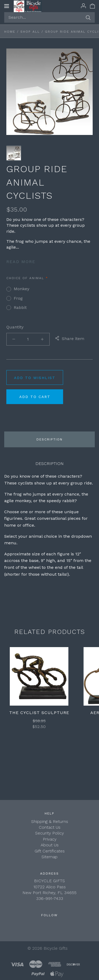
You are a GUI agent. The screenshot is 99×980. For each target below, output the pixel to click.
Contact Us (50, 827)
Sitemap (49, 857)
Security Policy (49, 833)
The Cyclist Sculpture (39, 713)
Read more (21, 262)
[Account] (83, 6)
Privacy (50, 839)
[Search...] (49, 17)
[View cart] (92, 6)
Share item (70, 339)
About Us (50, 845)
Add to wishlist (35, 378)
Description (49, 439)
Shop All (30, 32)
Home (10, 32)
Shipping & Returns (50, 821)
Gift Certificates (50, 851)
